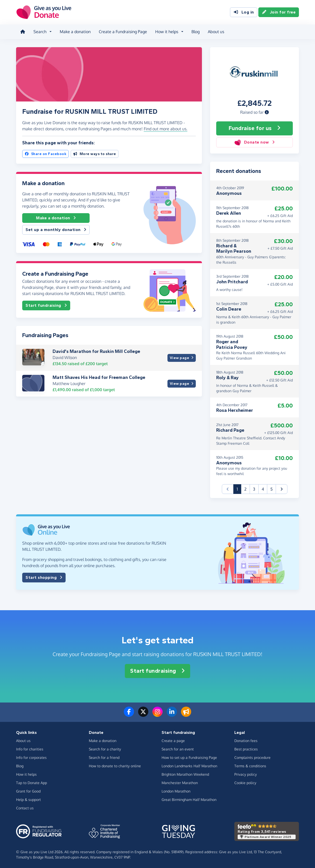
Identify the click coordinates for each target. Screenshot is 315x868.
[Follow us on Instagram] (157, 714)
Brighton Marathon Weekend (185, 774)
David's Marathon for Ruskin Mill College (96, 351)
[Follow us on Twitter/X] (143, 714)
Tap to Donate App (32, 782)
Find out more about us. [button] (166, 129)
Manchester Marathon (180, 782)
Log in (244, 12)
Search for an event (178, 749)
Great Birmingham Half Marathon (189, 799)
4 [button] (263, 489)
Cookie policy (245, 782)
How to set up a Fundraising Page (189, 757)
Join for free (279, 12)
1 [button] (239, 489)
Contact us (25, 808)
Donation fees (246, 740)
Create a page (173, 740)
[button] (267, 112)
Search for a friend (104, 757)
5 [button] (271, 489)
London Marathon (176, 791)
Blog (196, 32)
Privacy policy (246, 774)
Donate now (254, 142)
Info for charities (30, 749)
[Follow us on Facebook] (129, 714)
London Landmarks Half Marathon (189, 766)
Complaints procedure (252, 757)
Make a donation (75, 32)
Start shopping (44, 578)
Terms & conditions (250, 766)
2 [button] (245, 489)
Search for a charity (105, 749)
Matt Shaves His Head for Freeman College (99, 377)
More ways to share (95, 154)
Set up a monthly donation (56, 230)
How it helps (26, 774)
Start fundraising (46, 305)
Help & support (28, 799)
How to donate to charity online (115, 766)
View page (182, 358)
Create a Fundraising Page (123, 32)
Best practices (246, 749)
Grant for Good (28, 791)
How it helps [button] (167, 32)
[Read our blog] (186, 714)
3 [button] (254, 489)
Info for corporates (31, 757)
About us (216, 32)
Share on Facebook (45, 154)
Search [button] (40, 32)
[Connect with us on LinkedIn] (172, 714)
